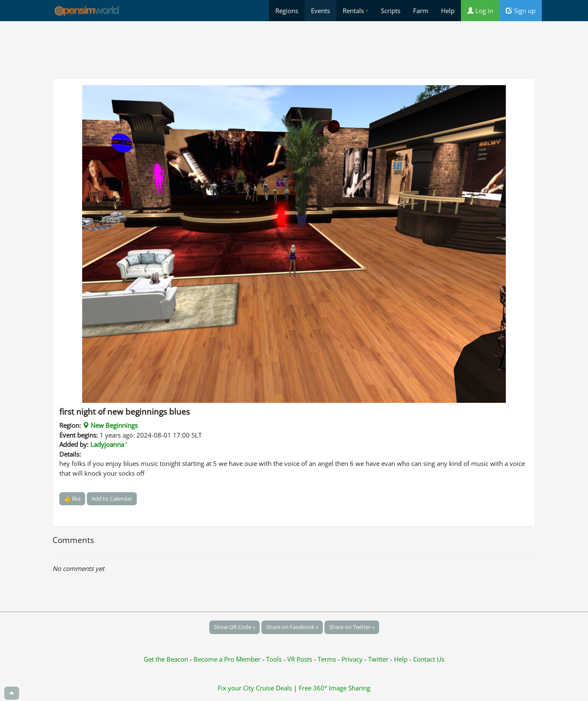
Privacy (352, 659)
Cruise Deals (274, 688)
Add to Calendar (112, 499)
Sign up (521, 11)
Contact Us (429, 659)
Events (320, 11)
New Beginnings (110, 425)
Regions (287, 11)
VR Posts (301, 659)
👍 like (72, 499)
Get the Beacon (166, 659)
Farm (421, 11)
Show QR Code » (234, 627)
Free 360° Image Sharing (334, 688)
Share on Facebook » (292, 627)
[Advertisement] (294, 50)
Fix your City (236, 688)
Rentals (355, 11)
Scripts (391, 11)
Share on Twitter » (352, 627)
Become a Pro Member (228, 659)
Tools (275, 659)
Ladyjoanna (109, 444)
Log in (480, 11)
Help (448, 11)
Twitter (378, 659)
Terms (328, 659)
